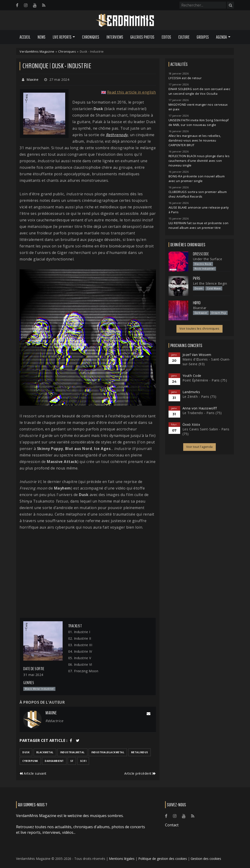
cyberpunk (30, 761)
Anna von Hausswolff (200, 408)
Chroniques (91, 37)
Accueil (25, 37)
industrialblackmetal (108, 752)
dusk (26, 752)
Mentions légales (122, 859)
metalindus (140, 752)
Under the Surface (208, 259)
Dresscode (201, 254)
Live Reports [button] (62, 37)
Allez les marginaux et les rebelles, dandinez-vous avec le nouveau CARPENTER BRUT (195, 140)
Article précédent (140, 773)
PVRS (197, 278)
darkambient (54, 761)
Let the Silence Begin (210, 283)
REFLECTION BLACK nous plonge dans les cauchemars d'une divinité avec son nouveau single (199, 161)
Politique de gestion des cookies (163, 859)
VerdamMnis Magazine (37, 51)
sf (72, 761)
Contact (172, 825)
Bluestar (200, 308)
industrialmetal (72, 752)
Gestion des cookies (206, 859)
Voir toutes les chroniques (199, 329)
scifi (83, 761)
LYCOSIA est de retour (185, 78)
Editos (166, 37)
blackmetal (45, 752)
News (41, 37)
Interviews (115, 37)
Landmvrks (191, 392)
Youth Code (192, 376)
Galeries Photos (142, 37)
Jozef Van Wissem (197, 355)
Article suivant (33, 773)
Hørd (197, 303)
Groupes (203, 37)
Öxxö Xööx (191, 424)
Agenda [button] (221, 37)
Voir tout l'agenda (199, 447)
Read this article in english (132, 92)
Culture (184, 37)
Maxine (32, 79)
